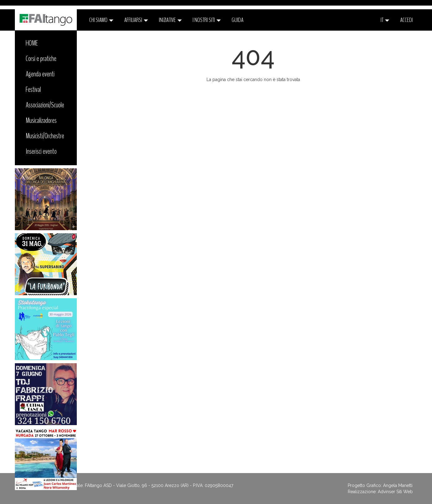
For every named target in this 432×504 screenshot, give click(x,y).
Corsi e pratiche (41, 58)
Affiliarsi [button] (136, 20)
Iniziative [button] (170, 20)
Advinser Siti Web (395, 492)
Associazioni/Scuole (45, 105)
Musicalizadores (41, 120)
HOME (32, 43)
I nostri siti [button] (207, 20)
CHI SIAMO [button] (101, 20)
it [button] (385, 20)
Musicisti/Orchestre (45, 136)
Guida (238, 20)
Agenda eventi (40, 74)
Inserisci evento (41, 151)
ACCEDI (406, 20)
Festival (33, 89)
